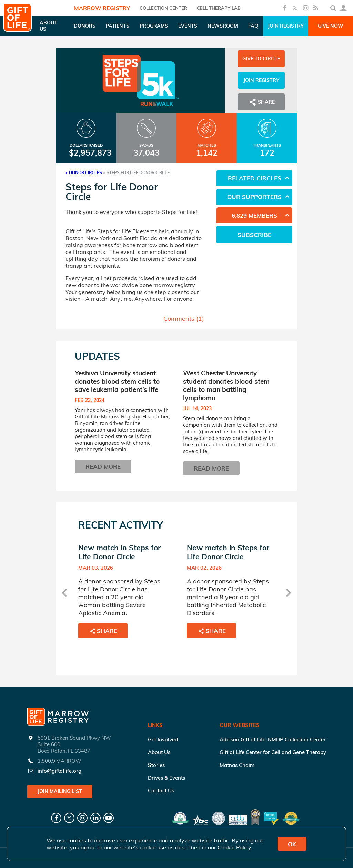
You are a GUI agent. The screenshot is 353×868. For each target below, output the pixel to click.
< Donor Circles (84, 173)
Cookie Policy (234, 847)
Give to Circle (261, 59)
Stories (156, 765)
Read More (103, 467)
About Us (159, 752)
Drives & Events (167, 778)
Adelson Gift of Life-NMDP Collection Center (273, 739)
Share (261, 102)
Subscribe (254, 235)
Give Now (331, 26)
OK (292, 844)
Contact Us (161, 791)
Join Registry (286, 26)
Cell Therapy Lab (219, 8)
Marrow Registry (102, 8)
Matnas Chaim (237, 765)
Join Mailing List (60, 791)
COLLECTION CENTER (163, 8)
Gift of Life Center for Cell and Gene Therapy (273, 752)
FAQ (253, 26)
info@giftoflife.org (59, 771)
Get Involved (163, 739)
